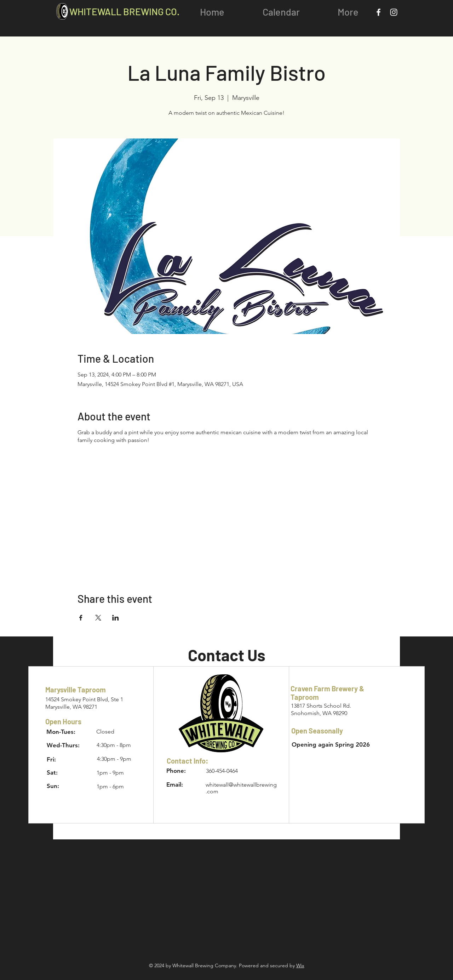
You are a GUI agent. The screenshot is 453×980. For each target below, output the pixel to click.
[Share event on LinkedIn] (116, 618)
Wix (300, 965)
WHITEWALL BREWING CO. (124, 11)
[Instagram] (394, 12)
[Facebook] (379, 12)
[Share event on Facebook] (81, 618)
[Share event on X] (98, 618)
